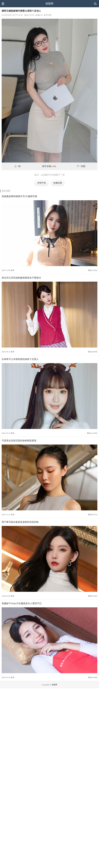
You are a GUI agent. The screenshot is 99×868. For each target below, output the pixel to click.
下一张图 (81, 166)
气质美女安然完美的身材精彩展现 (19, 441)
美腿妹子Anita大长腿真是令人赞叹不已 (22, 603)
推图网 (49, 4)
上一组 (17, 166)
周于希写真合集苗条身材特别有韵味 (20, 522)
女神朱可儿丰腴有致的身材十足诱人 (20, 359)
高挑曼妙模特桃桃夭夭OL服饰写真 (19, 196)
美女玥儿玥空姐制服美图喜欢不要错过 (21, 278)
